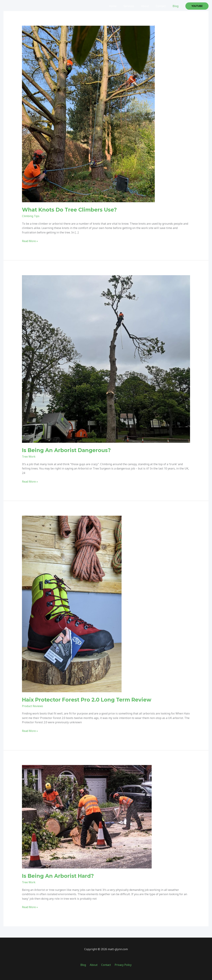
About (148, 6)
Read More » (30, 241)
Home (119, 6)
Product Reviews (33, 706)
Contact (163, 6)
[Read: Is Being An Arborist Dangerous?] (106, 359)
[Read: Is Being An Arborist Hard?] (87, 817)
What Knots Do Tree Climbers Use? (69, 210)
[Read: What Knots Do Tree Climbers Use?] (88, 114)
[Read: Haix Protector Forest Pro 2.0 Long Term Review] (72, 604)
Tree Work (29, 457)
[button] (197, 6)
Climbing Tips (31, 216)
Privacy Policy (122, 965)
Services (134, 6)
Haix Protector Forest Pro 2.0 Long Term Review (87, 700)
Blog (176, 6)
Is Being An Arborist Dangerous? (66, 450)
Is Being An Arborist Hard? (58, 876)
